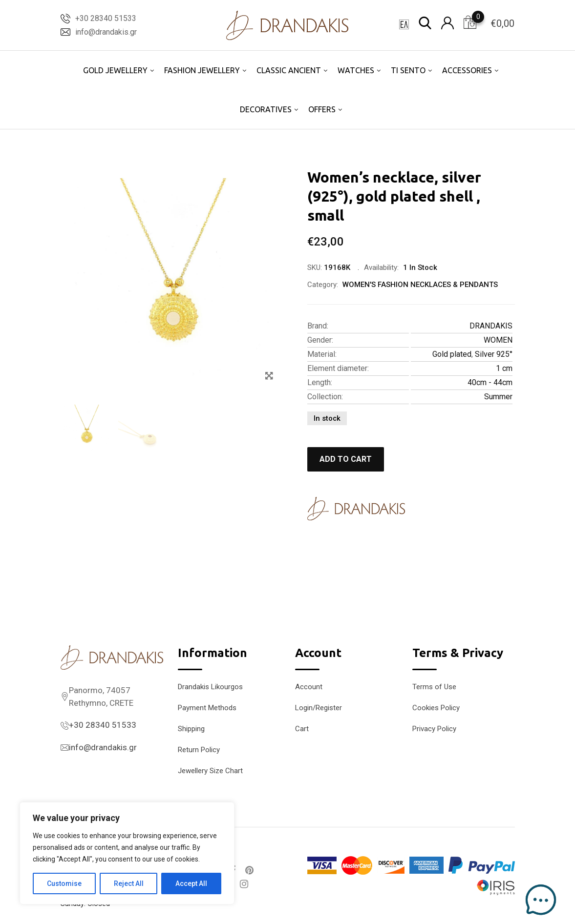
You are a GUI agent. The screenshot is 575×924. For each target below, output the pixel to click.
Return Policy (199, 750)
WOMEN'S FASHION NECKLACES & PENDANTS (420, 285)
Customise (64, 883)
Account (309, 687)
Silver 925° (494, 354)
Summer (498, 397)
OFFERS (322, 109)
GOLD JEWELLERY (115, 70)
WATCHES (356, 70)
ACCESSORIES (467, 70)
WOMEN (498, 340)
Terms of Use (434, 687)
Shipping (191, 729)
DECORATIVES (266, 109)
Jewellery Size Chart (210, 771)
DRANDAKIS (491, 326)
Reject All (129, 883)
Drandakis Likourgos (210, 687)
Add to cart (346, 459)
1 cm (504, 368)
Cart (302, 729)
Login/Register (319, 708)
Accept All (191, 883)
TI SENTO (408, 70)
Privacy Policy (434, 729)
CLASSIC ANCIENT (289, 70)
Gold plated (452, 354)
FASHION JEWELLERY (202, 70)
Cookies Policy (436, 708)
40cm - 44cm (490, 382)
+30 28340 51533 (106, 18)
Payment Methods (207, 708)
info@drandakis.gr (106, 32)
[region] (127, 853)
